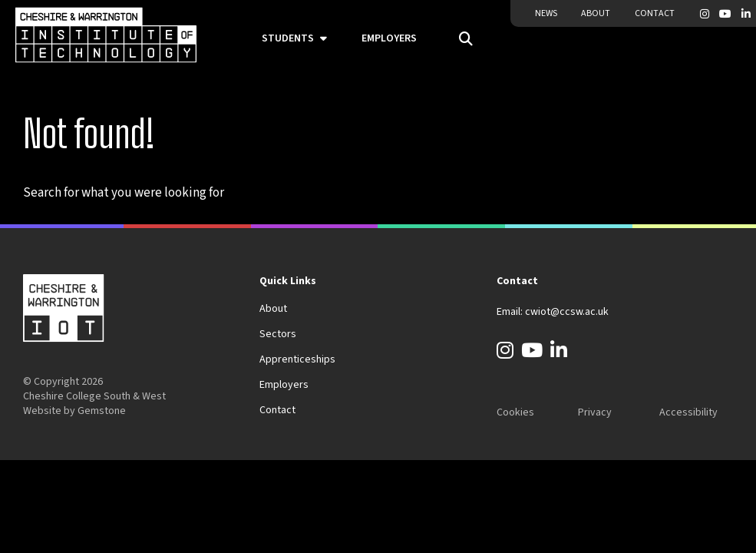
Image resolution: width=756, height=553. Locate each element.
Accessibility (688, 412)
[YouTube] (725, 14)
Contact (655, 13)
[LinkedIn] (746, 14)
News (546, 13)
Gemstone (102, 411)
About (596, 13)
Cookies (515, 412)
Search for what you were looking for (124, 193)
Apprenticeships (297, 359)
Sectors (278, 334)
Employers (389, 38)
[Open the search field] (460, 39)
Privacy (595, 412)
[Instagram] (705, 14)
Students (288, 38)
